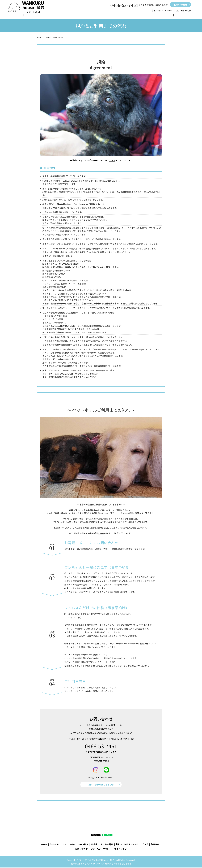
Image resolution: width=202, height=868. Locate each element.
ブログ (138, 16)
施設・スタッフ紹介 (70, 16)
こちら (112, 160)
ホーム (33, 16)
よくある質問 (98, 16)
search (173, 16)
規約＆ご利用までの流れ (120, 16)
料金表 (86, 16)
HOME (39, 37)
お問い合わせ (180, 5)
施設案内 (148, 16)
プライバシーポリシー (101, 849)
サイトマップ (121, 849)
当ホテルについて (48, 16)
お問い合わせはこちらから (101, 785)
